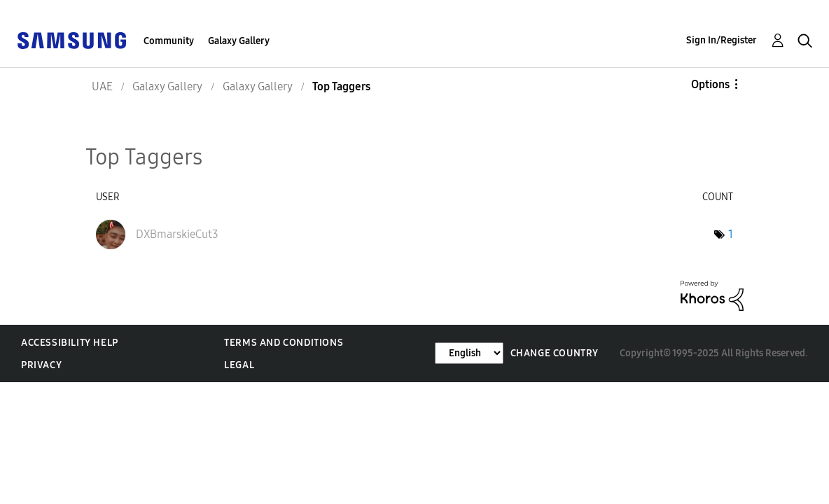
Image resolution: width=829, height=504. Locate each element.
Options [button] (710, 84)
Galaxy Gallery (239, 41)
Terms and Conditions (284, 343)
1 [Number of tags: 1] (731, 234)
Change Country (555, 353)
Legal (239, 365)
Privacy (41, 365)
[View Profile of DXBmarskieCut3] (177, 234)
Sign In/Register (722, 40)
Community (169, 41)
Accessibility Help (70, 343)
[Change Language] (469, 353)
